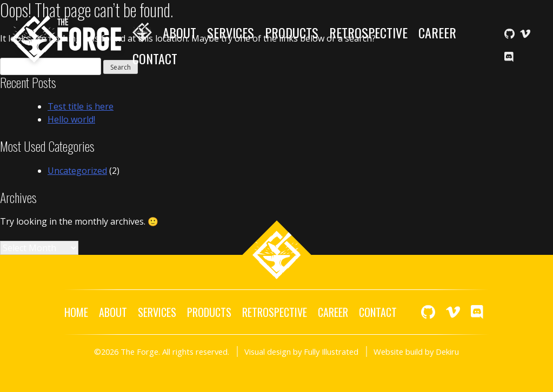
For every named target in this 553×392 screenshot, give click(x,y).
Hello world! (71, 119)
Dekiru (447, 352)
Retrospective (368, 32)
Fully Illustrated (331, 352)
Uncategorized (77, 171)
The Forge (66, 39)
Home (142, 32)
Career (437, 32)
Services (231, 32)
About (179, 32)
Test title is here (81, 106)
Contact (155, 58)
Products (292, 32)
